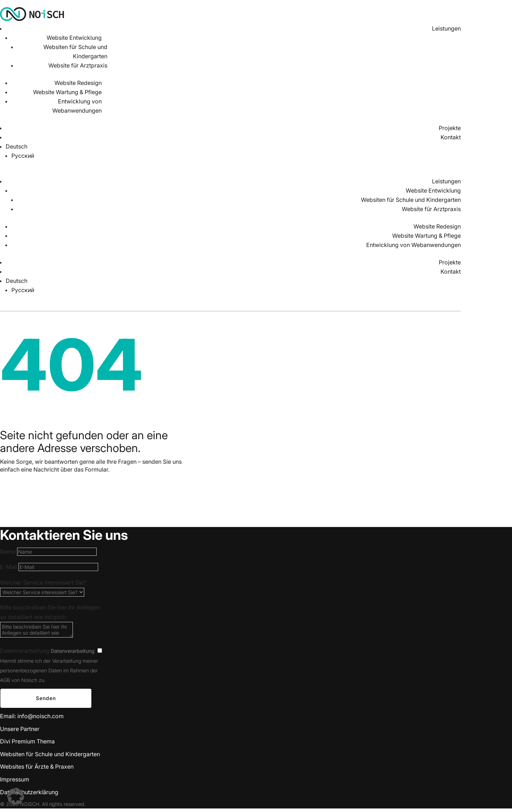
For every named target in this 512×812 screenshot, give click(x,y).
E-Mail (9, 567)
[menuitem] (233, 146)
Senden (46, 698)
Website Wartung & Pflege (67, 92)
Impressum (15, 779)
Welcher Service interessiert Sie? (43, 582)
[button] (16, 796)
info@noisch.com (41, 716)
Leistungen (446, 28)
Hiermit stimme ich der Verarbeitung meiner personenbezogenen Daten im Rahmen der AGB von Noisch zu (49, 670)
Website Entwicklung (74, 38)
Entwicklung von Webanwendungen (414, 245)
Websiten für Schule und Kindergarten (411, 200)
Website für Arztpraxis (78, 65)
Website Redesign (78, 83)
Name (8, 552)
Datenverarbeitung (25, 651)
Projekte (450, 128)
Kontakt (451, 137)
